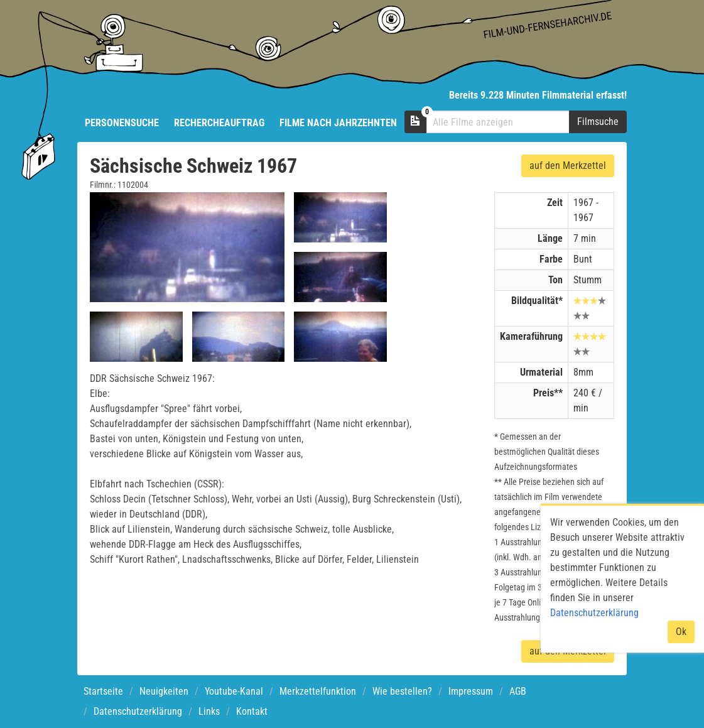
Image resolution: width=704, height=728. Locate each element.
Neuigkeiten (164, 691)
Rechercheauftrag (219, 123)
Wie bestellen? (402, 691)
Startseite (103, 691)
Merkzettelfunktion (318, 691)
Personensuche (122, 123)
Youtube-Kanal (234, 691)
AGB (518, 691)
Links (209, 711)
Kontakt (252, 711)
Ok (681, 632)
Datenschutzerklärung (138, 711)
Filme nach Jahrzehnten (338, 123)
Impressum (471, 691)
